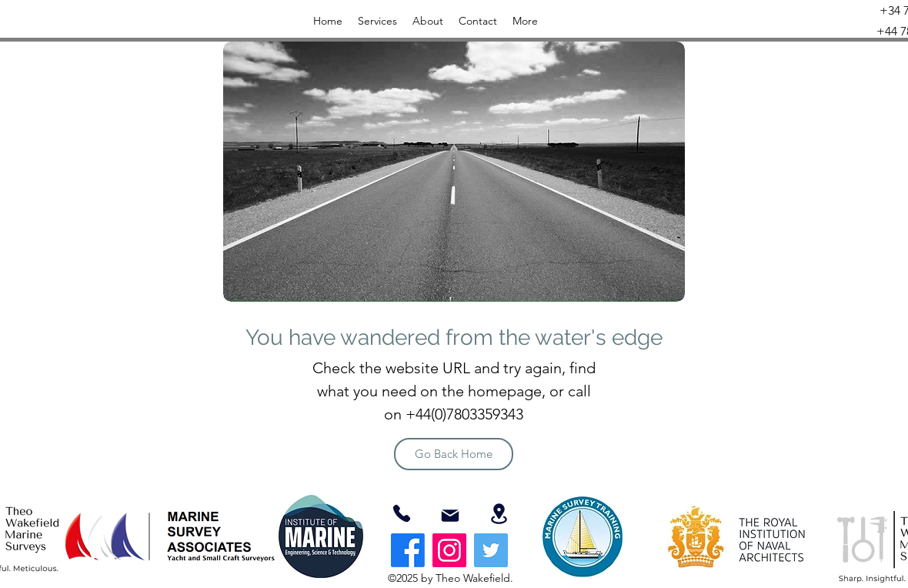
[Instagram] (449, 550)
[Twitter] (491, 550)
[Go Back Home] (454, 454)
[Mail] (450, 516)
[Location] (499, 514)
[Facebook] (408, 550)
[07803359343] (402, 513)
